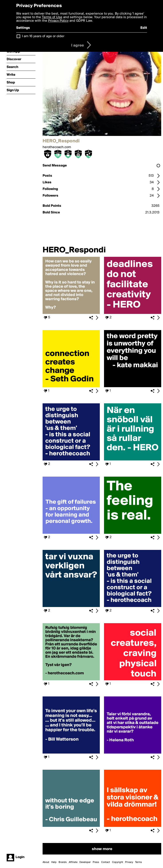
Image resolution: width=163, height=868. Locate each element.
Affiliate (73, 862)
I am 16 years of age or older (43, 36)
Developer (85, 862)
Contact (106, 862)
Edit (144, 28)
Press (96, 862)
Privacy (129, 862)
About (46, 862)
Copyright (118, 862)
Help (54, 862)
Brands (63, 862)
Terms (138, 862)
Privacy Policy (58, 21)
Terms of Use (52, 17)
